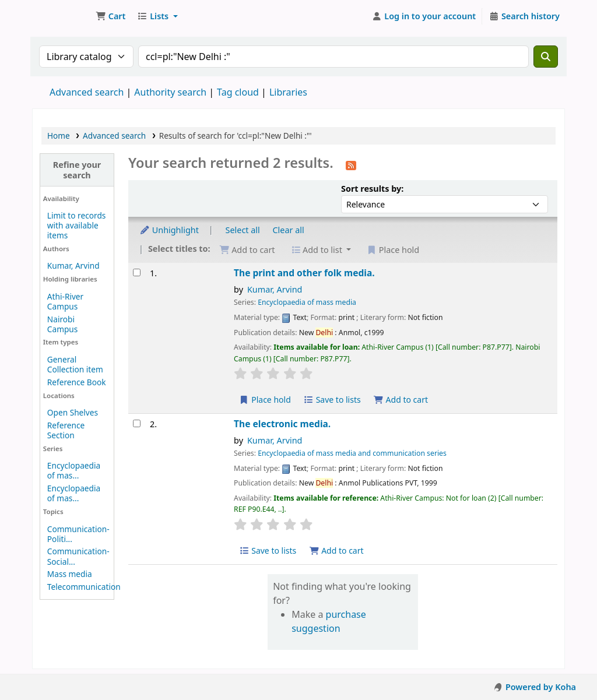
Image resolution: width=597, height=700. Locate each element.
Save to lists (332, 400)
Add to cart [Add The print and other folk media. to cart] (401, 400)
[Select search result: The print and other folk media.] (137, 272)
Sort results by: (372, 189)
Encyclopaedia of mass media (307, 302)
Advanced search (87, 92)
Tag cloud (238, 92)
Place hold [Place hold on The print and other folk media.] (265, 400)
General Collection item (75, 364)
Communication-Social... (78, 556)
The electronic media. (282, 424)
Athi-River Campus (65, 301)
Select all (243, 230)
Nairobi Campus (63, 324)
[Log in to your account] (424, 16)
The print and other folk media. (304, 273)
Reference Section (66, 430)
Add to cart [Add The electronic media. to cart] (336, 550)
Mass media (70, 574)
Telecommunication (84, 587)
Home (59, 136)
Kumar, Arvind (73, 265)
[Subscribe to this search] (351, 164)
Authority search (170, 92)
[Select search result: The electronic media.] (137, 423)
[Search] (546, 57)
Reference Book (77, 382)
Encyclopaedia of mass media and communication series (352, 453)
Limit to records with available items (77, 225)
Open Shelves (73, 412)
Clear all (289, 230)
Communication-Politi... (78, 534)
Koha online (62, 16)
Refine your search (77, 170)
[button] (110, 16)
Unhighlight (169, 230)
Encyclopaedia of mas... (74, 470)
